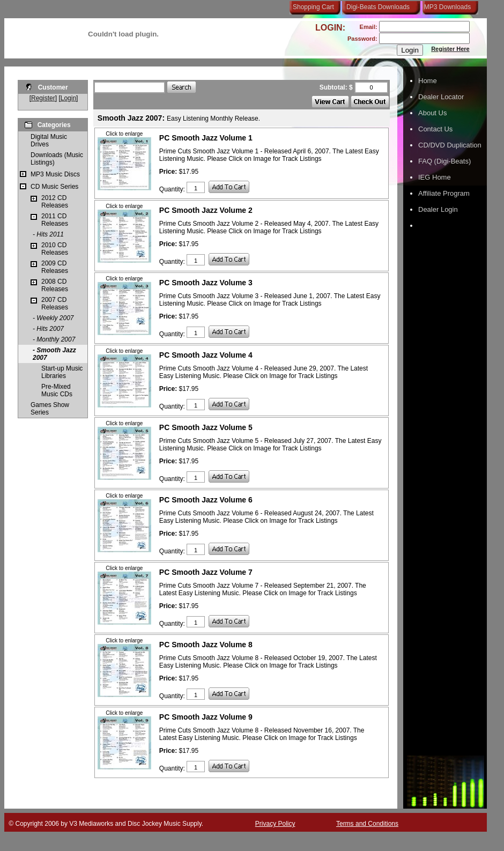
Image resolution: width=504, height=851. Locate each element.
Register (43, 98)
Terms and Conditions (367, 824)
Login (68, 98)
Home (428, 81)
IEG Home (435, 177)
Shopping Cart (313, 7)
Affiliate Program (444, 193)
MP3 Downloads (446, 7)
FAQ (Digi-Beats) (444, 161)
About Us (432, 113)
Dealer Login (438, 209)
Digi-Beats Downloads (378, 7)
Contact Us (435, 129)
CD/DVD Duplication (450, 145)
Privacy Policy (275, 824)
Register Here (450, 49)
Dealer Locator (441, 97)
